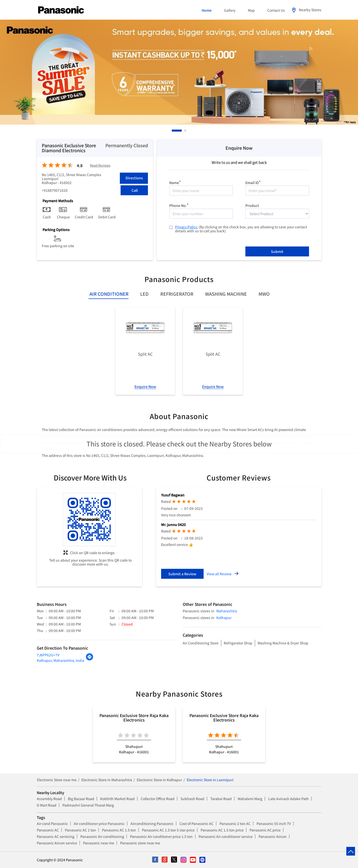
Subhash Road (192, 799)
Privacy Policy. (186, 227)
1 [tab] (173, 131)
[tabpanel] (179, 72)
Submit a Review (182, 574)
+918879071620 (55, 190)
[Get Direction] (89, 659)
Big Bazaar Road (81, 799)
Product (252, 205)
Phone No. (179, 205)
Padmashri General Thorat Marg (88, 805)
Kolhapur (224, 618)
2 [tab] (185, 131)
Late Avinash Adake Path (289, 799)
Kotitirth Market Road (117, 799)
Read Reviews (100, 166)
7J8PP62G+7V (48, 655)
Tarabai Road (221, 799)
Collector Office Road (158, 799)
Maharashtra (227, 611)
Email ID (253, 182)
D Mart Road (47, 805)
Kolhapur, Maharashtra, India (61, 660)
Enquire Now (145, 386)
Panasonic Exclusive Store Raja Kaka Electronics (134, 718)
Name (175, 182)
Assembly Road (49, 799)
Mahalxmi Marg (250, 799)
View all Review (219, 574)
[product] (277, 214)
